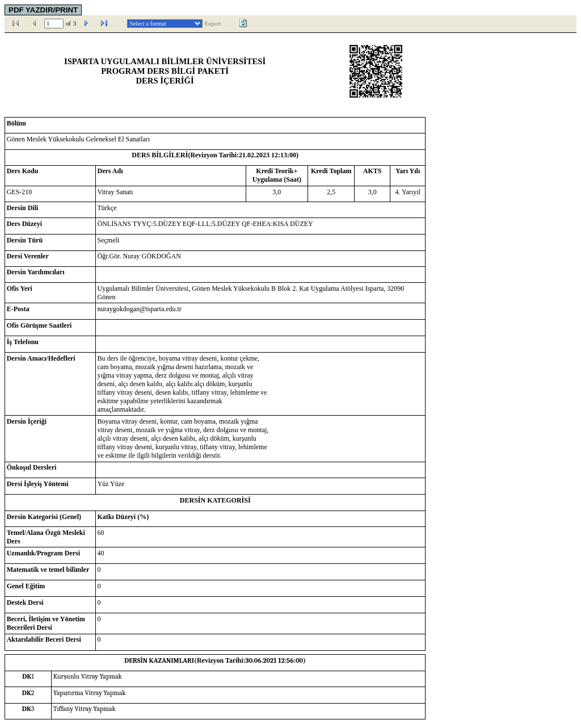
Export (213, 24)
